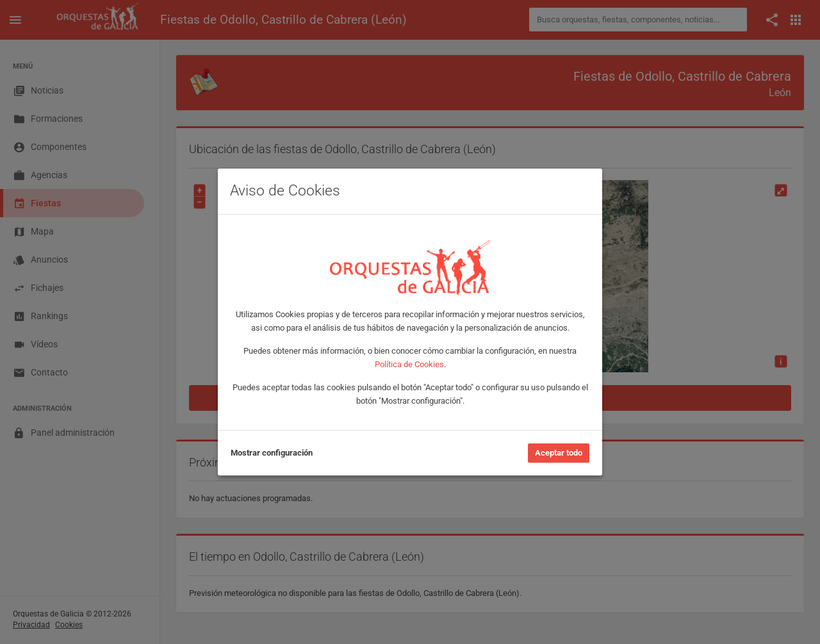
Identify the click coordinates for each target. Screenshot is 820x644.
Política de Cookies (409, 364)
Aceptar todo (559, 453)
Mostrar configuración (272, 453)
